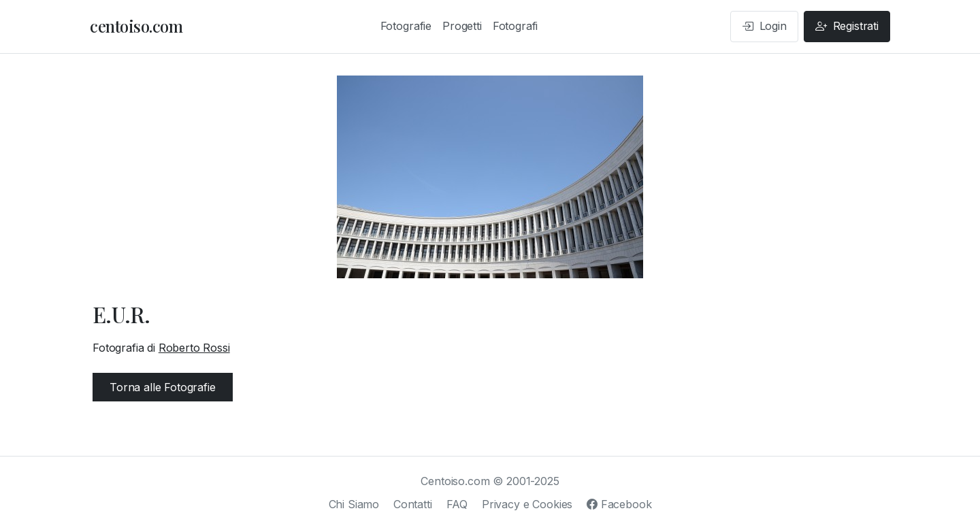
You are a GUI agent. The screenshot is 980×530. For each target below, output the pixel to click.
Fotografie (406, 26)
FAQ (457, 504)
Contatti (413, 504)
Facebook (619, 504)
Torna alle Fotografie (163, 387)
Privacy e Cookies (527, 504)
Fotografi (516, 26)
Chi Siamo (354, 504)
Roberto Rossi (194, 348)
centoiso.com (136, 26)
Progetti (462, 26)
